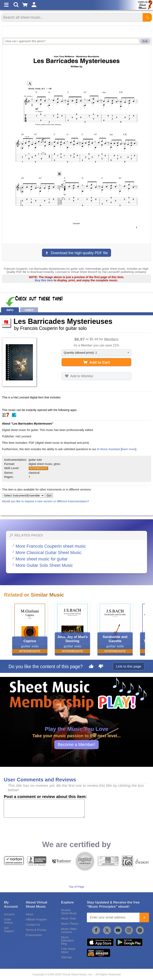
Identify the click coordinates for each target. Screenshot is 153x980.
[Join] (144, 917)
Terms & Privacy (36, 930)
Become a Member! (76, 745)
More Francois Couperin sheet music (51, 546)
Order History (8, 921)
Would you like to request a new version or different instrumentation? (46, 501)
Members (111, 339)
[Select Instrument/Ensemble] (23, 495)
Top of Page (77, 887)
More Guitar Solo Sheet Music (44, 565)
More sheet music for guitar (42, 559)
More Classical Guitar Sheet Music (49, 553)
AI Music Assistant (108, 449)
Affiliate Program (36, 919)
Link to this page (129, 666)
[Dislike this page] (101, 667)
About (29, 914)
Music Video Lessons (69, 930)
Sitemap (66, 957)
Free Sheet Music (68, 950)
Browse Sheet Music (69, 912)
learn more (129, 449)
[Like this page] (91, 667)
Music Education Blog (68, 940)
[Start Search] (147, 17)
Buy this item (44, 280)
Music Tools (69, 918)
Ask (145, 41)
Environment (34, 935)
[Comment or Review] (44, 808)
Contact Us (33, 925)
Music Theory (70, 924)
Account (9, 914)
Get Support (9, 929)
